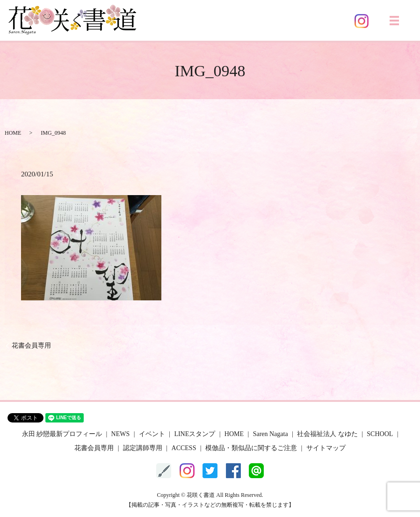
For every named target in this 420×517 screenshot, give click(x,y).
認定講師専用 (143, 448)
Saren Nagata (271, 434)
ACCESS (184, 448)
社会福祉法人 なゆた (327, 434)
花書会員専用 (31, 346)
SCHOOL (380, 434)
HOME (13, 133)
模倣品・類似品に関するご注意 (251, 448)
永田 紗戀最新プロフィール (62, 434)
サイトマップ (326, 448)
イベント (152, 434)
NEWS (121, 434)
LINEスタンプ (195, 434)
